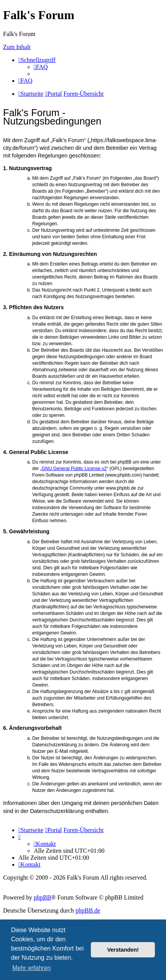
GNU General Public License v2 (74, 469)
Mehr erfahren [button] (32, 968)
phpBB (42, 897)
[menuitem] (41, 67)
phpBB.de (88, 910)
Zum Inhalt (17, 47)
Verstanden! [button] (123, 950)
